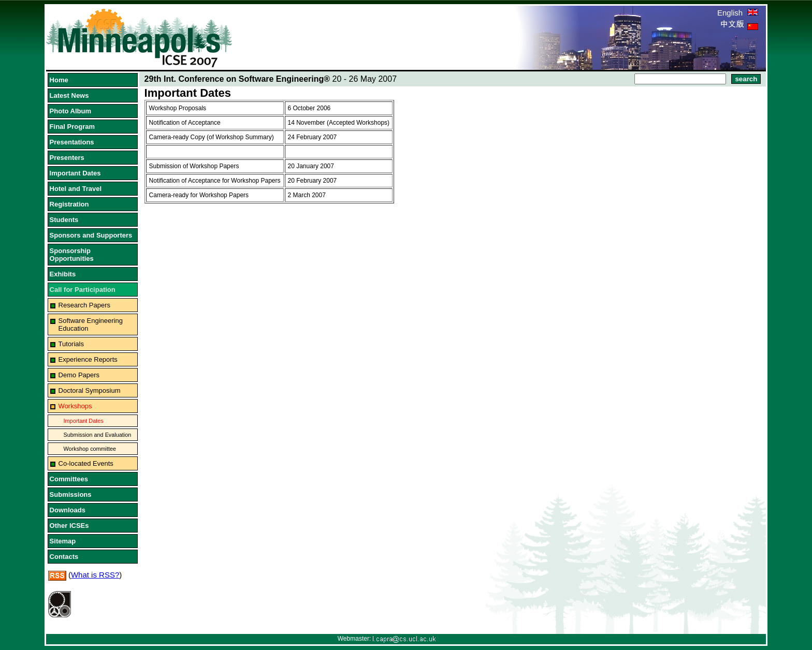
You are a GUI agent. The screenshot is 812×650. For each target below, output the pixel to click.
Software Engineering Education (91, 324)
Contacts (64, 557)
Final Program (72, 127)
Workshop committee (90, 449)
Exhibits (63, 274)
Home (59, 80)
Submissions (71, 494)
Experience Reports (88, 359)
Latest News (69, 95)
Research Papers (84, 305)
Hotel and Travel (76, 189)
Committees (69, 479)
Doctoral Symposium (90, 390)
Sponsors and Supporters (91, 235)
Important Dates (75, 173)
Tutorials (71, 344)
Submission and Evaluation (98, 435)
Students (64, 220)
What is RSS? (95, 575)
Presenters (67, 158)
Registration (69, 204)
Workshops (75, 406)
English (738, 13)
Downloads (68, 510)
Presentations (72, 142)
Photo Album (70, 111)
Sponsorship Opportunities (72, 255)
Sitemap (63, 541)
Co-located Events (86, 463)
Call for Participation (83, 290)
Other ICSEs (69, 526)
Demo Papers (79, 375)
